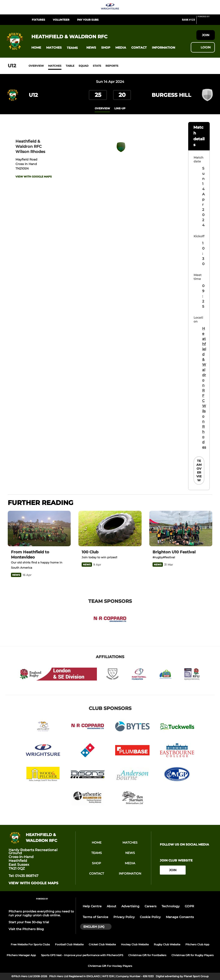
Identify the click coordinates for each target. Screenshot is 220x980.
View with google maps (34, 177)
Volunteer (61, 20)
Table (70, 66)
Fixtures (38, 20)
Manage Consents (180, 917)
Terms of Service (95, 917)
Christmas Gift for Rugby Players (192, 955)
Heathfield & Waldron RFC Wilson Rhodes (204, 388)
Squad (84, 66)
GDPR (189, 906)
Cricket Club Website (102, 944)
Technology (171, 906)
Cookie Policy (150, 917)
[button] (36, 48)
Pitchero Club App (197, 944)
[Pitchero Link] (206, 22)
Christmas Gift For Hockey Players (110, 966)
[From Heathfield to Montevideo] (39, 529)
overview (102, 108)
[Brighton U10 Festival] (181, 529)
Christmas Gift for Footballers (147, 955)
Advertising (130, 906)
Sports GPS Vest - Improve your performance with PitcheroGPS (82, 955)
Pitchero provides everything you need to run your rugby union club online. (41, 913)
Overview (36, 66)
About (112, 906)
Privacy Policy (124, 917)
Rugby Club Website (167, 944)
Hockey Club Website (135, 944)
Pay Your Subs (88, 20)
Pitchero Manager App (21, 955)
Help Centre (92, 906)
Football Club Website (69, 944)
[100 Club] (110, 529)
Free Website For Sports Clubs (30, 944)
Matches (55, 66)
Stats (97, 66)
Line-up (120, 108)
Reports (112, 66)
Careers (150, 906)
